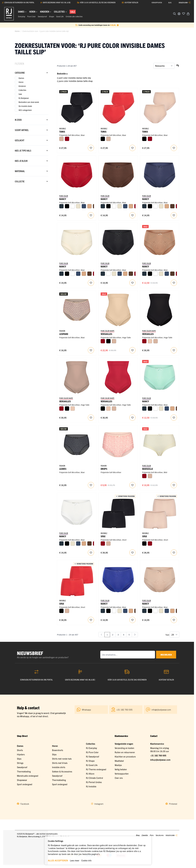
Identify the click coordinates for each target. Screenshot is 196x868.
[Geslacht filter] (32, 140)
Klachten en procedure (125, 756)
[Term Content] (118, 25)
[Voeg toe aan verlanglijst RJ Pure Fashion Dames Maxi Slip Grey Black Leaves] (91, 485)
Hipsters (21, 754)
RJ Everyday (91, 748)
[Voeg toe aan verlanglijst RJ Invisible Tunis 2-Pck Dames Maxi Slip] (91, 148)
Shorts (20, 750)
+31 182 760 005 (158, 755)
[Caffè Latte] (61, 139)
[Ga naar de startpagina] (9, 14)
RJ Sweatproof (93, 756)
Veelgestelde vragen (124, 744)
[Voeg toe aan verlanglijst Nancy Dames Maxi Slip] (91, 215)
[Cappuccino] (89, 206)
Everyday (22, 16)
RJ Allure (90, 774)
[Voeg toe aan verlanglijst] (184, 13)
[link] (101, 635)
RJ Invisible (91, 786)
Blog (138, 835)
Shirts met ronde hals (62, 759)
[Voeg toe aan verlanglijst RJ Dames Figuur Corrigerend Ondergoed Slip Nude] (132, 350)
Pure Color (31, 16)
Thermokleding (24, 771)
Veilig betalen (121, 769)
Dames (20, 746)
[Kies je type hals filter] (32, 151)
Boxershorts (58, 750)
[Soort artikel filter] (32, 130)
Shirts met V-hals (60, 763)
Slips (19, 759)
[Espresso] (172, 206)
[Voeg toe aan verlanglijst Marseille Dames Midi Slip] (174, 485)
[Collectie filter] (32, 181)
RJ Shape (90, 761)
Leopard (64, 334)
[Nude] (150, 341)
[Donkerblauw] (84, 206)
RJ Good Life (92, 765)
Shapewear (22, 780)
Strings (20, 763)
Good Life (60, 16)
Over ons (119, 778)
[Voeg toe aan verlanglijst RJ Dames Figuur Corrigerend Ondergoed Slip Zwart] (174, 350)
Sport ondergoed (25, 784)
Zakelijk (145, 835)
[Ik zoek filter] (32, 120)
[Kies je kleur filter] (32, 161)
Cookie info (86, 860)
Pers (152, 835)
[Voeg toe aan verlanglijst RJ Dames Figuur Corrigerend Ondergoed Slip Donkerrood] (132, 418)
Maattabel (119, 761)
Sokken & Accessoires (62, 771)
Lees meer (75, 860)
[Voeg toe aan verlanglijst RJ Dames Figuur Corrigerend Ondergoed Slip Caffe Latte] (91, 418)
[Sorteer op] (164, 66)
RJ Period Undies (94, 782)
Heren (55, 746)
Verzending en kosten (124, 748)
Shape (52, 16)
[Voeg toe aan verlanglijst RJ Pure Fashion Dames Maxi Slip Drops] (132, 485)
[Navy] (61, 206)
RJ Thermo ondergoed (96, 769)
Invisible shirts (59, 767)
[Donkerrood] (67, 139)
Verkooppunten (122, 774)
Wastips (118, 765)
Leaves (63, 469)
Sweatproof (42, 16)
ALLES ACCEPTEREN (58, 860)
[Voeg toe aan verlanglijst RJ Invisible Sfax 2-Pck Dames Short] (132, 553)
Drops (104, 469)
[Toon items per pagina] (175, 635)
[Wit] (73, 206)
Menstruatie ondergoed (28, 776)
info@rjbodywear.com (160, 760)
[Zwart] (103, 139)
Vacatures (160, 835)
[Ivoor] (78, 206)
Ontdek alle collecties (74, 16)
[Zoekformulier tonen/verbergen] (175, 14)
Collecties (91, 744)
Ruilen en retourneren (125, 752)
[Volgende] (135, 635)
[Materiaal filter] (32, 171)
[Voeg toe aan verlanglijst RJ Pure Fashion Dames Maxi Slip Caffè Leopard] (91, 350)
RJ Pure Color (92, 752)
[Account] (179, 14)
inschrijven (166, 655)
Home (17, 31)
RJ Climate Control (94, 778)
